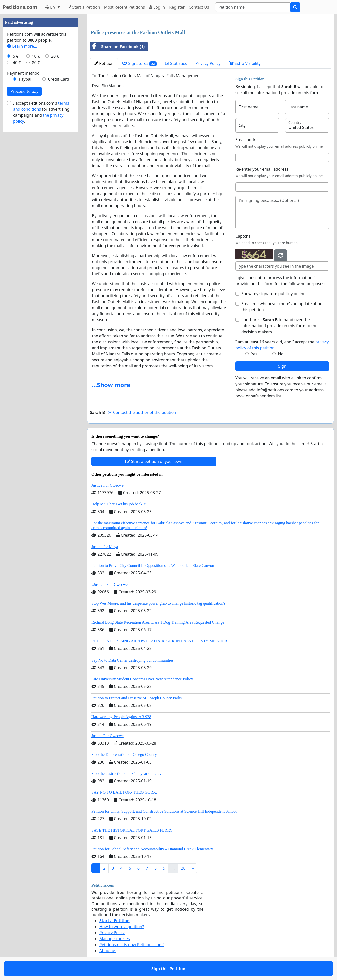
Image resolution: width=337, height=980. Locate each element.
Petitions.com (20, 7)
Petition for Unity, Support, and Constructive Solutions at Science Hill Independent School (164, 811)
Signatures (139, 63)
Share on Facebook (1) (117, 47)
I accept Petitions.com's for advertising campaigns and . (41, 112)
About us (108, 951)
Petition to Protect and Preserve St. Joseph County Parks (137, 698)
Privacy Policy (208, 63)
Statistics (176, 63)
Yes (254, 354)
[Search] (253, 7)
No (281, 354)
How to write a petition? (122, 927)
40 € (17, 63)
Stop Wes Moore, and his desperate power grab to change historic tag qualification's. (159, 603)
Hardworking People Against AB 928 (121, 717)
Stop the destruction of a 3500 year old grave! (128, 773)
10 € (36, 56)
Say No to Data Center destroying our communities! (133, 660)
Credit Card (59, 79)
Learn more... (22, 46)
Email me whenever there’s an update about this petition (283, 307)
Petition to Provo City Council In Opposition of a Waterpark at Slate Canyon (153, 566)
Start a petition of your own (154, 461)
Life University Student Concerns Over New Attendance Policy (143, 679)
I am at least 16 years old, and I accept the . (282, 345)
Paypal (25, 79)
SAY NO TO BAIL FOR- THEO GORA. (124, 792)
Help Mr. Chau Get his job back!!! (119, 504)
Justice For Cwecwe (108, 485)
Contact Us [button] (199, 7)
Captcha (243, 236)
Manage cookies (115, 939)
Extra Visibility (245, 63)
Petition (104, 63)
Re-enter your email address (262, 169)
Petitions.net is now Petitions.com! (132, 945)
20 (183, 868)
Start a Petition (83, 7)
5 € (16, 56)
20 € (55, 56)
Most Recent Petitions (125, 7)
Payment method (23, 73)
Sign (282, 366)
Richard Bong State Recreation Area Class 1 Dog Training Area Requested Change (158, 622)
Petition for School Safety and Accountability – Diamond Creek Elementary (152, 849)
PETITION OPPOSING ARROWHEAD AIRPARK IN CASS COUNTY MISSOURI (160, 641)
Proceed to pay (24, 91)
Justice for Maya (105, 547)
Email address (249, 140)
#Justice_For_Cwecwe (110, 585)
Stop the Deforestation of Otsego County (124, 754)
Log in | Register (167, 7)
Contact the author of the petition (142, 412)
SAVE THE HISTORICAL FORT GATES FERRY (132, 830)
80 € (36, 63)
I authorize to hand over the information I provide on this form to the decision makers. (279, 326)
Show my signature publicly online (273, 294)
